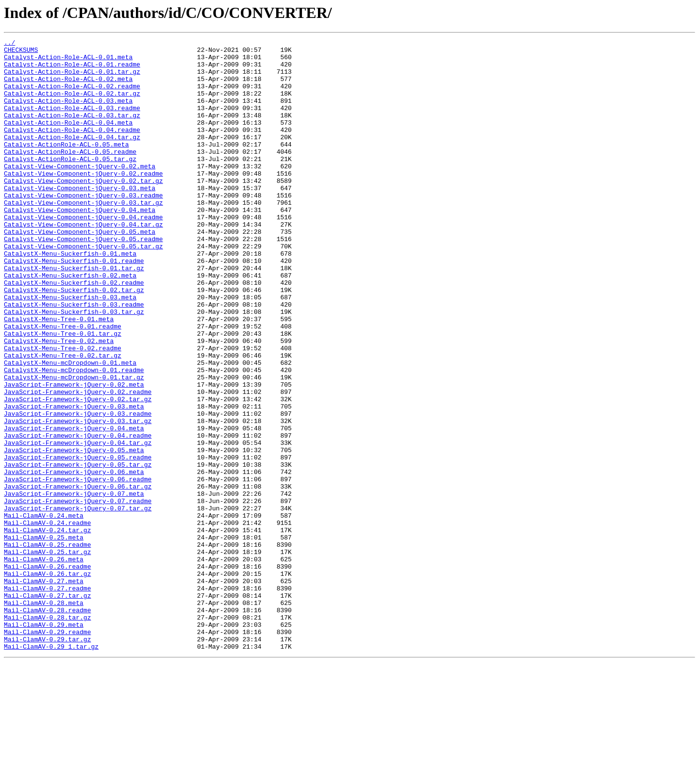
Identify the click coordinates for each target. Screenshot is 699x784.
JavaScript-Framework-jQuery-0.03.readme (78, 489)
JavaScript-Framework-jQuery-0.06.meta (74, 559)
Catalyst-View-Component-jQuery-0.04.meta (80, 245)
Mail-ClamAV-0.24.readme (47, 620)
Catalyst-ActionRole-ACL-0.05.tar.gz (70, 183)
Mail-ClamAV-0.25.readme (47, 646)
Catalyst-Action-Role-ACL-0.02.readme (72, 96)
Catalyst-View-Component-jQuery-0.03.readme (83, 227)
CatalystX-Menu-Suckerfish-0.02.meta (70, 323)
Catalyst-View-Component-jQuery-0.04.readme (83, 253)
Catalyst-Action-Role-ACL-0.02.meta (68, 87)
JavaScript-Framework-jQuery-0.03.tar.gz (78, 498)
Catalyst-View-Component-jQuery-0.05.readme (83, 279)
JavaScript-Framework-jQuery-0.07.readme (78, 594)
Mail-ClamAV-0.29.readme (47, 751)
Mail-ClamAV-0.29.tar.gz (47, 760)
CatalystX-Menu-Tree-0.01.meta (59, 376)
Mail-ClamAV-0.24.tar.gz (47, 629)
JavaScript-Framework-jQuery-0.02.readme (78, 463)
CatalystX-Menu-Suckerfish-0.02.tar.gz (74, 341)
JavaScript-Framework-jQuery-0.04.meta (74, 506)
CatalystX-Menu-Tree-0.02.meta (59, 402)
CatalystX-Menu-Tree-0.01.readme (63, 384)
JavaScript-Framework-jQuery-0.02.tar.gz (78, 472)
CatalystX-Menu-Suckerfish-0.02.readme (74, 332)
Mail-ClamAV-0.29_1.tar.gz (51, 768)
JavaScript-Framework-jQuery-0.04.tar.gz (78, 524)
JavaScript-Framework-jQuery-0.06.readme (78, 568)
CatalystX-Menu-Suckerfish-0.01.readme (74, 306)
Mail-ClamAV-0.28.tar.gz (47, 734)
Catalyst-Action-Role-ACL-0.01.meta (68, 61)
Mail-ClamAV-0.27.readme (47, 699)
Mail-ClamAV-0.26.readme (47, 672)
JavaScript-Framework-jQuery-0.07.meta (74, 585)
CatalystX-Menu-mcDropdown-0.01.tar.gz (74, 445)
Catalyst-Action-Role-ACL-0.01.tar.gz (72, 79)
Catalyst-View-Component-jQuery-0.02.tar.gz (83, 210)
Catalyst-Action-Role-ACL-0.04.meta (68, 140)
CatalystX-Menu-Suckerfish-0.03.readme (74, 358)
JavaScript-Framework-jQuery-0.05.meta (74, 533)
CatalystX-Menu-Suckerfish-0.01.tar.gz (74, 314)
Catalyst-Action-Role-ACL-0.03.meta (68, 114)
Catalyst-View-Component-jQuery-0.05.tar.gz (83, 288)
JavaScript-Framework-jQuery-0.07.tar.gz (78, 603)
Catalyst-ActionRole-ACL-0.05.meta (66, 166)
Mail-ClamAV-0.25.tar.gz (47, 655)
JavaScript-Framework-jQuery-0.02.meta (74, 454)
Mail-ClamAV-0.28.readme (47, 725)
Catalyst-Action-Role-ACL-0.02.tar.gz (72, 105)
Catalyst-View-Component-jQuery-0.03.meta (80, 218)
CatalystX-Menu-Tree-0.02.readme (63, 410)
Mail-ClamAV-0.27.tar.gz (47, 707)
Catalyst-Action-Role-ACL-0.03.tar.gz (72, 131)
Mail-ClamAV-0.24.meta (44, 611)
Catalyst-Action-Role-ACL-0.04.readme (72, 148)
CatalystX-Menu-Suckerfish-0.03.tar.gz (74, 367)
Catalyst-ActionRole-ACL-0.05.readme (70, 175)
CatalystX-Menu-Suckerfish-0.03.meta (70, 349)
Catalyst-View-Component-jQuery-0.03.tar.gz (83, 236)
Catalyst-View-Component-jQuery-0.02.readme (83, 201)
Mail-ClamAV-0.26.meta (44, 664)
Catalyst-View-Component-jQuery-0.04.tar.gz (83, 262)
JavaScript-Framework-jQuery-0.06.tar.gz (78, 576)
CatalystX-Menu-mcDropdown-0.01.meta (70, 428)
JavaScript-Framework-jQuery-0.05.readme (78, 541)
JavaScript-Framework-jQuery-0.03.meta (74, 480)
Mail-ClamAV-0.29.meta (44, 742)
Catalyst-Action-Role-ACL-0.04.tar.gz (72, 157)
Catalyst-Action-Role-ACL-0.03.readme (72, 122)
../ (9, 44)
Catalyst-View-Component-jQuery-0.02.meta (80, 192)
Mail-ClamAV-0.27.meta (44, 690)
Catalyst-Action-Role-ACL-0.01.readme (72, 70)
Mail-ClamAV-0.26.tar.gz (47, 681)
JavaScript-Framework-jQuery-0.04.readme (78, 515)
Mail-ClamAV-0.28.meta (44, 716)
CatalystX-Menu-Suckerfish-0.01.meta (70, 297)
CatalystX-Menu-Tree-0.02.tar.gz (63, 419)
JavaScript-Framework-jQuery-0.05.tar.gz (78, 550)
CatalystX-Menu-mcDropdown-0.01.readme (74, 437)
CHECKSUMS (21, 52)
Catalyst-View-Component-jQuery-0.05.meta (80, 271)
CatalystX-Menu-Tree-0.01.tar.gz (63, 393)
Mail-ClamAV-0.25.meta (44, 637)
